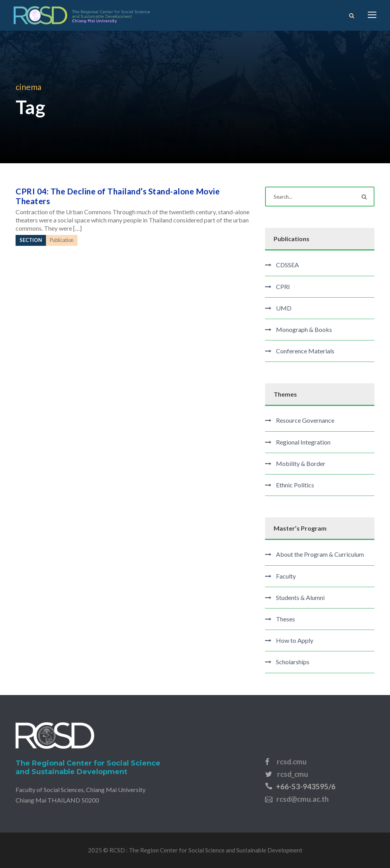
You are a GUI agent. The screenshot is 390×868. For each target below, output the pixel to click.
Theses (285, 619)
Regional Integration (303, 442)
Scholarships (293, 662)
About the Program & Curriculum (320, 554)
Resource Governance (305, 420)
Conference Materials (305, 351)
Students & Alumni (300, 597)
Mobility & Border (301, 463)
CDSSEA (287, 265)
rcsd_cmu (293, 774)
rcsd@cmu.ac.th (302, 799)
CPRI (283, 287)
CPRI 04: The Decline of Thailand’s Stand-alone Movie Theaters (118, 196)
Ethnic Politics (295, 485)
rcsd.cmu (292, 761)
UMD (284, 308)
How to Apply (295, 640)
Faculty (286, 576)
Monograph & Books (304, 329)
